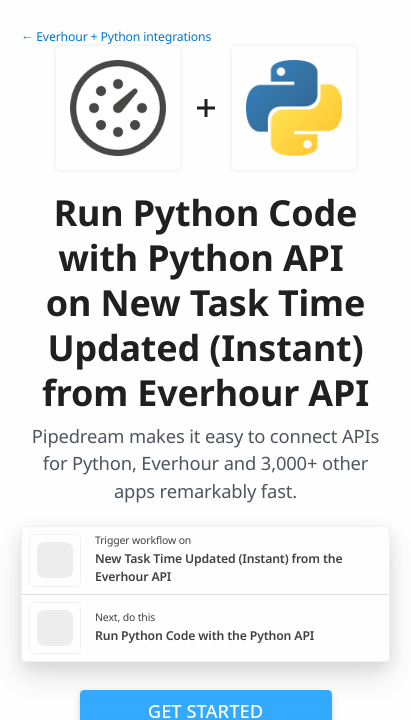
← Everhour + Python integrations (116, 36)
